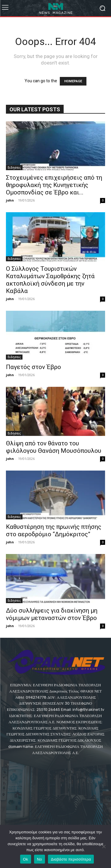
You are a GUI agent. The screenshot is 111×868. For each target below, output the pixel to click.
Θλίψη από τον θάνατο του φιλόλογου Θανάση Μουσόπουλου (54, 447)
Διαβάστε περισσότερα (71, 859)
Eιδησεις (14, 168)
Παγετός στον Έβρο (33, 367)
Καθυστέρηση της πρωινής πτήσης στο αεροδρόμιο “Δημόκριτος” (54, 530)
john (10, 200)
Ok (26, 859)
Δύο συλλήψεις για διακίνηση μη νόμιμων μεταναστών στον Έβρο (52, 614)
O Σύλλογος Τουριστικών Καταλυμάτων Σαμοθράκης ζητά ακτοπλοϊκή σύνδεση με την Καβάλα (50, 280)
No (40, 859)
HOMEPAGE (73, 81)
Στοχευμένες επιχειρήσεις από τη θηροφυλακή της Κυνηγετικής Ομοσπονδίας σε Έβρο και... (54, 185)
